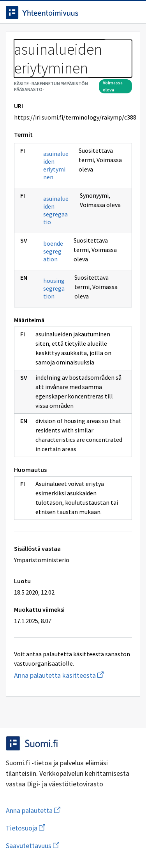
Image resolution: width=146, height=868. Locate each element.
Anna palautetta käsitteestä (73, 675)
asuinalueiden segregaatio (56, 210)
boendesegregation (53, 251)
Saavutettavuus (73, 846)
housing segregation (54, 288)
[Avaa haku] (117, 13)
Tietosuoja (63, 828)
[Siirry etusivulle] (57, 13)
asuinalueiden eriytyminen (56, 165)
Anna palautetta (64, 810)
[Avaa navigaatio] (132, 13)
